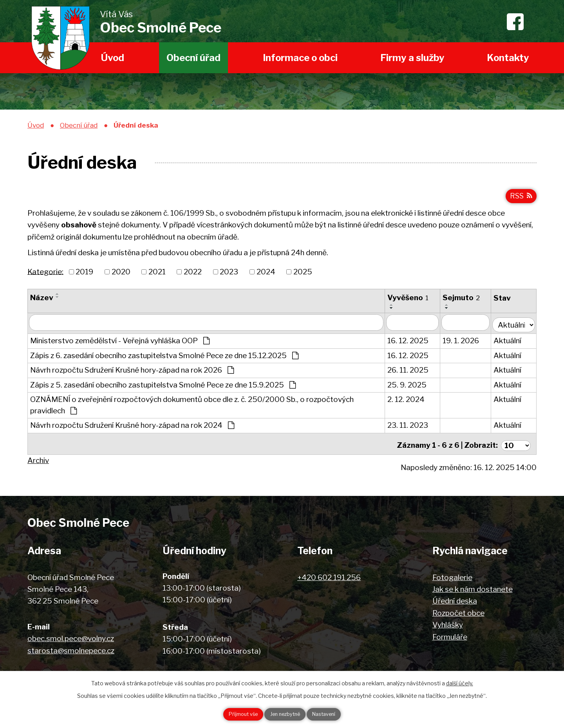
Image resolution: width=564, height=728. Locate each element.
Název (42, 302)
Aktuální (511, 343)
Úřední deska (455, 600)
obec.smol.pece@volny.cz (71, 637)
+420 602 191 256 (329, 576)
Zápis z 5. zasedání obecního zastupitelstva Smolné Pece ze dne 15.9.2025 (163, 387)
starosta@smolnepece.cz (71, 649)
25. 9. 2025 (410, 387)
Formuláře (450, 635)
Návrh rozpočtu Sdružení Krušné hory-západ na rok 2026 (132, 372)
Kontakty (508, 58)
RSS (520, 199)
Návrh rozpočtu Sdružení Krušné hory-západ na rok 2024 (132, 427)
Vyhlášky (448, 624)
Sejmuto (464, 302)
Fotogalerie (452, 576)
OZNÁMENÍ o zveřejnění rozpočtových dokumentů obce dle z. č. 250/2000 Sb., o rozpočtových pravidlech (192, 407)
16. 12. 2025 (411, 343)
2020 (121, 276)
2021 (157, 276)
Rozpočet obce (458, 612)
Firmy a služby (412, 58)
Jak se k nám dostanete (473, 588)
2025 (303, 276)
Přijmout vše (234, 714)
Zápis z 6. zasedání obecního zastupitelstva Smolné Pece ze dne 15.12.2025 (164, 358)
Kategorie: (45, 276)
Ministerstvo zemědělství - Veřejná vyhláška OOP (120, 343)
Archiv (38, 459)
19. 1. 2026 (464, 343)
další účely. (460, 682)
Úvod (113, 58)
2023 (229, 276)
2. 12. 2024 (409, 401)
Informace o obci (300, 58)
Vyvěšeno (411, 302)
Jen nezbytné (285, 714)
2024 (266, 276)
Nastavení (333, 714)
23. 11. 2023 (410, 427)
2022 (193, 276)
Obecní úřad (193, 58)
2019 (84, 276)
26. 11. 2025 (411, 372)
